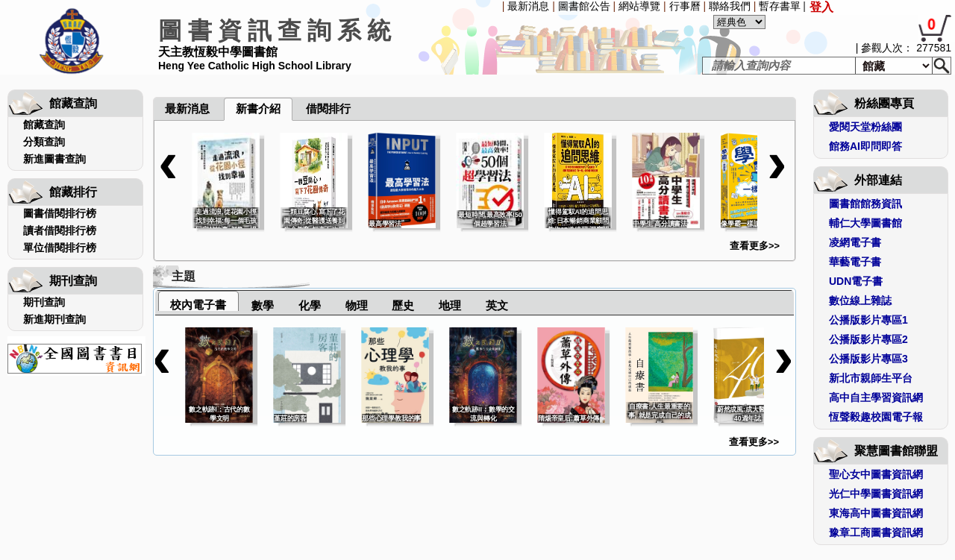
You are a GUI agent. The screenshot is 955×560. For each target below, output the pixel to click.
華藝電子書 (855, 262)
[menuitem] (154, 76)
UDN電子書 (856, 281)
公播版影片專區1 (868, 320)
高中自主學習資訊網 (876, 397)
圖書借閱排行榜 (60, 213)
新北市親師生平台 (871, 378)
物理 (357, 305)
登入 (821, 7)
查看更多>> (755, 246)
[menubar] (192, 76)
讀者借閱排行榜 (60, 230)
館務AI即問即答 (865, 146)
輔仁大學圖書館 (865, 223)
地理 (450, 305)
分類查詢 (44, 142)
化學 (310, 305)
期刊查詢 (44, 302)
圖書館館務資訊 (865, 204)
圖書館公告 (584, 6)
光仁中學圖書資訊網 (876, 494)
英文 (497, 305)
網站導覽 (639, 6)
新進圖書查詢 (54, 159)
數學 (263, 305)
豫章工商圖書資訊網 (876, 532)
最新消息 (528, 6)
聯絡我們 (730, 6)
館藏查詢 (44, 125)
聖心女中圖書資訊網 (876, 474)
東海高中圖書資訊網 (876, 513)
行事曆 (685, 6)
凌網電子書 (855, 242)
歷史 (403, 305)
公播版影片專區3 (868, 359)
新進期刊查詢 (54, 319)
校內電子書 (198, 305)
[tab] (198, 301)
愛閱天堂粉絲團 (865, 127)
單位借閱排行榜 (60, 248)
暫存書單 (780, 6)
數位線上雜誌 (860, 301)
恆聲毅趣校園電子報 (876, 417)
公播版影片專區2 (868, 339)
